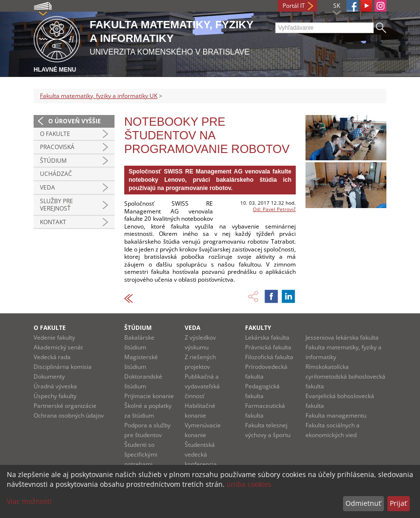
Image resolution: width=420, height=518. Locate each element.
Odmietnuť (363, 503)
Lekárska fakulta (267, 337)
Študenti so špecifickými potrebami (141, 454)
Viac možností (29, 501)
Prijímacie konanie (149, 396)
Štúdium (53, 161)
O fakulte (55, 134)
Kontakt (53, 222)
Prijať (398, 503)
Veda (48, 187)
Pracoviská (57, 147)
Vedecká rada (52, 357)
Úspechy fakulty (55, 396)
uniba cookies (249, 484)
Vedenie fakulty (54, 337)
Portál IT (294, 6)
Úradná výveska (55, 386)
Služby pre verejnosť (57, 205)
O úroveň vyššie (75, 121)
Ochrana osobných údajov (69, 415)
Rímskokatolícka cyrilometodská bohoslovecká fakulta (345, 376)
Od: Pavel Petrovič (274, 209)
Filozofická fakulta (269, 357)
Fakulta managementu (336, 415)
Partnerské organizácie (65, 406)
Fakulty (258, 328)
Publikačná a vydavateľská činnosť (202, 386)
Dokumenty (49, 376)
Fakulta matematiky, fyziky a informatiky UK (99, 96)
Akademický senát (58, 347)
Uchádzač (56, 174)
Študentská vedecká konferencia (201, 454)
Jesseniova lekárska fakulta (342, 337)
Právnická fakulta (268, 347)
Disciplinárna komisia (63, 367)
